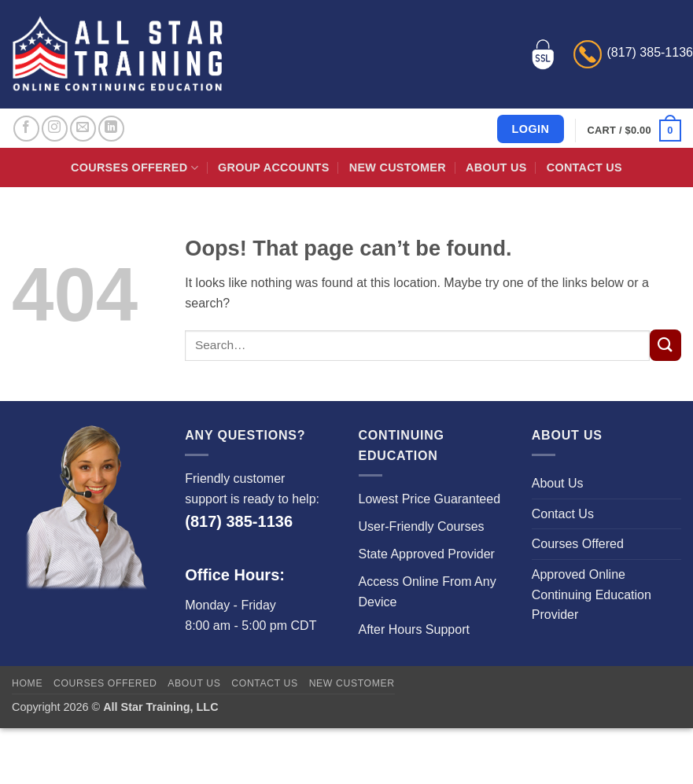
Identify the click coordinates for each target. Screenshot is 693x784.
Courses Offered (135, 168)
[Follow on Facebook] (26, 129)
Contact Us (584, 167)
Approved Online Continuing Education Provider (592, 594)
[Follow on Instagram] (55, 129)
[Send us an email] (83, 129)
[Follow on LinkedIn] (111, 129)
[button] (634, 131)
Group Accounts (274, 167)
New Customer (398, 167)
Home (27, 683)
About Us (496, 167)
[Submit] (665, 345)
